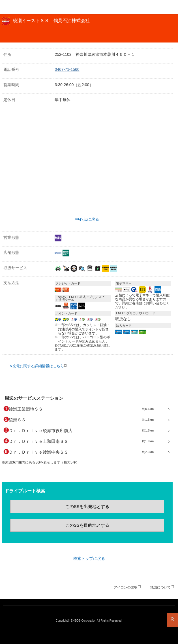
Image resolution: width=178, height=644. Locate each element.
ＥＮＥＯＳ (19, 7)
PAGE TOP (172, 620)
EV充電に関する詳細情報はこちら (36, 366)
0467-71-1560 (67, 69)
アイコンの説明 (126, 587)
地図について (160, 587)
